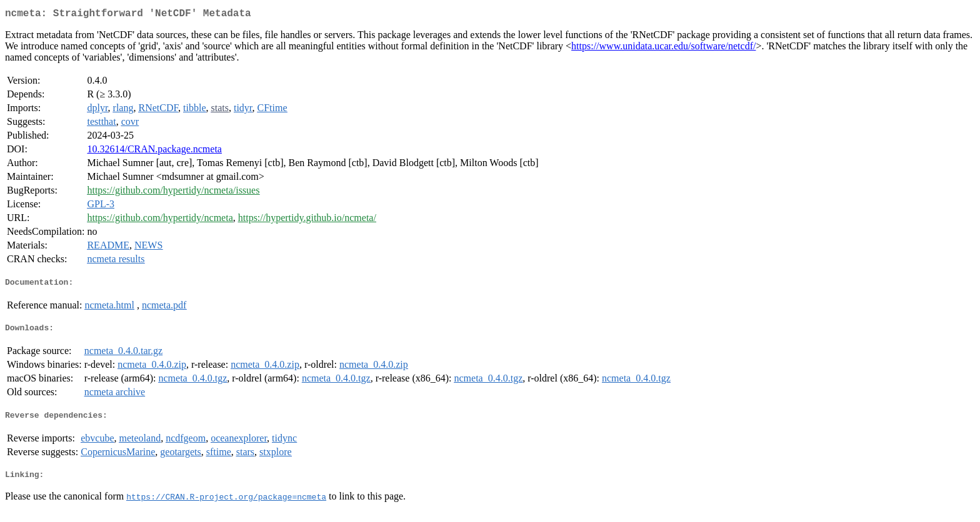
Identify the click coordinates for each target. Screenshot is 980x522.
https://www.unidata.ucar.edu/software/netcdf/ (663, 48)
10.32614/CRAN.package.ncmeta (154, 151)
